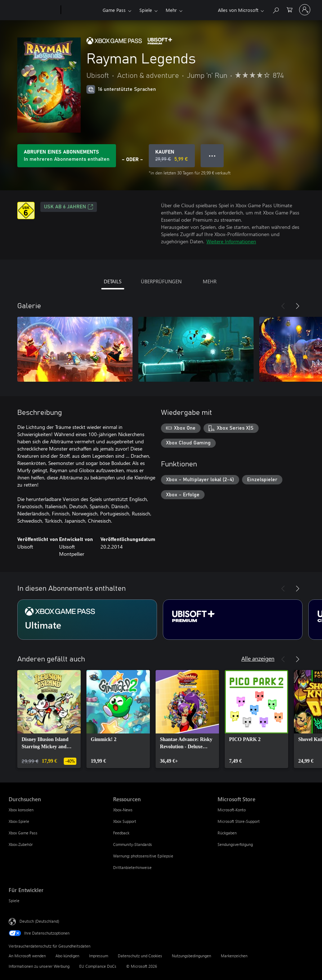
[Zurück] (283, 306)
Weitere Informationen (231, 241)
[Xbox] (81, 10)
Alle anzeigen (258, 658)
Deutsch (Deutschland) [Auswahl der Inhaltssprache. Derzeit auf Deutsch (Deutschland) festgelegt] (39, 921)
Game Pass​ (114, 10)
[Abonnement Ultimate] (87, 620)
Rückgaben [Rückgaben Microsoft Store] (227, 833)
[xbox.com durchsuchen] (276, 9)
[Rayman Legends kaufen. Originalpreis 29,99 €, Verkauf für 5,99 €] (172, 156)
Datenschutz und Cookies (140, 956)
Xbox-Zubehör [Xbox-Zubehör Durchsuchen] (21, 844)
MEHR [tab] (210, 281)
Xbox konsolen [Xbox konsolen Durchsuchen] (21, 810)
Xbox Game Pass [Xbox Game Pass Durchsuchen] (23, 833)
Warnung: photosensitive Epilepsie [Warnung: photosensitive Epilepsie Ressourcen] (143, 856)
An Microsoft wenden (27, 956)
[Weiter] (298, 306)
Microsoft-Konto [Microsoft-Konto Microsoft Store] (232, 810)
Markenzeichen (234, 956)
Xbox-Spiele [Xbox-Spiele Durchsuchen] (19, 821)
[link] (49, 719)
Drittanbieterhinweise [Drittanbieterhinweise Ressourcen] (132, 867)
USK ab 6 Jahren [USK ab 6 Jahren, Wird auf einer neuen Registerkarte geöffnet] (69, 207)
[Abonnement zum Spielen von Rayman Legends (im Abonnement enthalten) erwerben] (67, 156)
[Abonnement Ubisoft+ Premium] (233, 620)
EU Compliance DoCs (98, 966)
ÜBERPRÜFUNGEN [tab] (161, 281)
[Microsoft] (33, 10)
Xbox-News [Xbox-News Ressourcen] (123, 810)
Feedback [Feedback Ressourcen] (121, 833)
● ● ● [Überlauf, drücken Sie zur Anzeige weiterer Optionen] (212, 156)
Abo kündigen (67, 956)
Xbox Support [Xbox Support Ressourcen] (125, 821)
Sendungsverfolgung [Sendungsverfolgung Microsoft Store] (235, 844)
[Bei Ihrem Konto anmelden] (305, 10)
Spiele (146, 10)
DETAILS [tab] (113, 281)
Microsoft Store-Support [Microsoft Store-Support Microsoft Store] (239, 821)
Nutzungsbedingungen (191, 956)
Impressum (99, 956)
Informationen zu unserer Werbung (39, 966)
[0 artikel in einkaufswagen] (290, 9)
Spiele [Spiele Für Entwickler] (14, 901)
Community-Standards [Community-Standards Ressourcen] (133, 844)
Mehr (171, 10)
